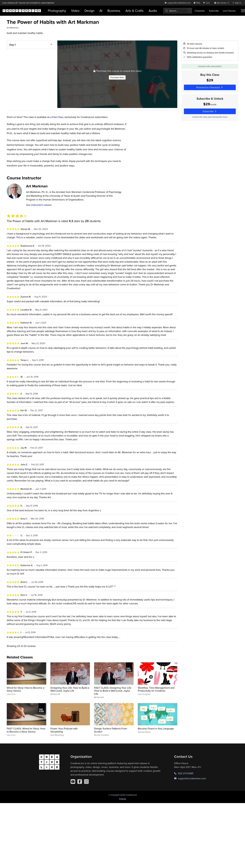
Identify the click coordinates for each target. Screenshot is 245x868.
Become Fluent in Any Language (156, 728)
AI (101, 11)
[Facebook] (80, 782)
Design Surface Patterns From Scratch (111, 730)
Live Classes (229, 11)
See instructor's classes (39, 205)
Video (75, 11)
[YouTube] (73, 782)
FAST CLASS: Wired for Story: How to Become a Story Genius (26, 730)
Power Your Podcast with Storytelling (64, 730)
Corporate (200, 11)
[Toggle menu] (243, 11)
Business (114, 11)
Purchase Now (117, 77)
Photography (57, 11)
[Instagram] (86, 782)
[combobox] (178, 11)
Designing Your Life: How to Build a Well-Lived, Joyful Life (70, 689)
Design (89, 11)
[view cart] (207, 3)
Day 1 (13, 45)
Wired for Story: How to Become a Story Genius (25, 689)
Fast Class (58, 117)
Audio (153, 11)
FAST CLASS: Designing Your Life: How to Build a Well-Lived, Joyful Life (113, 691)
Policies (123, 799)
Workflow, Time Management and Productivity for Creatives (156, 689)
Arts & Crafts (135, 11)
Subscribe (214, 11)
